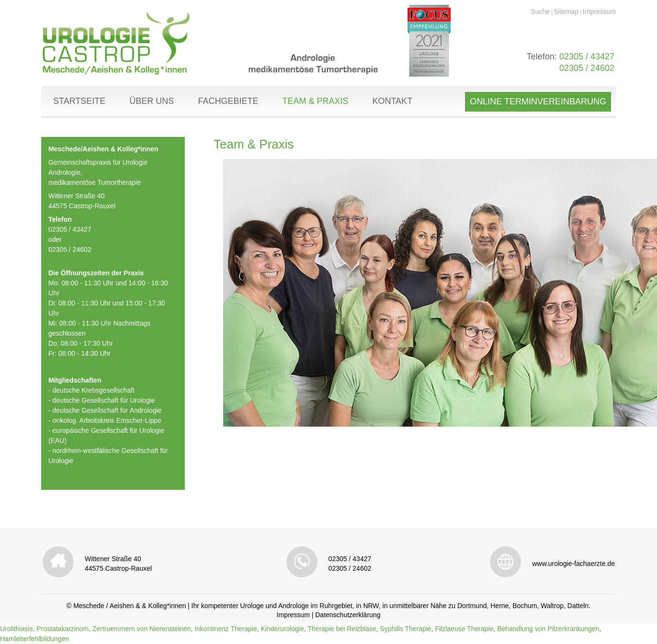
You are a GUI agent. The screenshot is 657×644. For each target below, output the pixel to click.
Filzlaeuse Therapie (464, 629)
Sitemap (566, 11)
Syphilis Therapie (406, 629)
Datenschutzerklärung (348, 615)
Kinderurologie (282, 629)
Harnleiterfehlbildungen (34, 639)
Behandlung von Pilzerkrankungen (548, 629)
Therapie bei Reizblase (342, 629)
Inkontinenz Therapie (226, 629)
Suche (540, 11)
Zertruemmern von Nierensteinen (142, 629)
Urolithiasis (16, 629)
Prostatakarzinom (62, 629)
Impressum (599, 11)
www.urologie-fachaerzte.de (573, 564)
